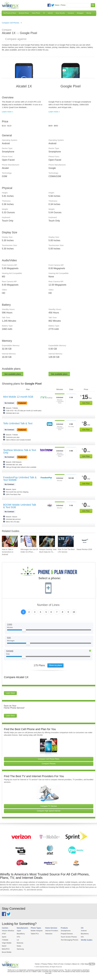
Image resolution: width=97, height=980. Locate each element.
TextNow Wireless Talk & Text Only (20, 451)
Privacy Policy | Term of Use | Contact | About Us (60, 964)
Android (84, 931)
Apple (19, 931)
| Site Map (84, 964)
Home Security (60, 13)
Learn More (10, 693)
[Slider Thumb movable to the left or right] (24, 631)
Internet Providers (52, 931)
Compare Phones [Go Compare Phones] (49, 764)
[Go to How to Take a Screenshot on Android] (10, 541)
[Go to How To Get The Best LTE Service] (66, 541)
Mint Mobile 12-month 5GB (18, 397)
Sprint (4, 937)
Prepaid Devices (67, 934)
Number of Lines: (49, 605)
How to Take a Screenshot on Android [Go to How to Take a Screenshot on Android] (8, 552)
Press (63, 5)
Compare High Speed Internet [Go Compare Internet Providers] (49, 811)
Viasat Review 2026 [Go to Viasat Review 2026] (84, 549)
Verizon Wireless (8, 931)
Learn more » (8, 112)
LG (18, 940)
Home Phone (36, 13)
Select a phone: (50, 578)
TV (44, 13)
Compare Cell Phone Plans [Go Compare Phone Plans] (49, 759)
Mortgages (80, 13)
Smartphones (66, 931)
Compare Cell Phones (11, 23)
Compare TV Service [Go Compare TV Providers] (49, 806)
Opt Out (92, 964)
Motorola (20, 943)
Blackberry (85, 934)
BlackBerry (21, 934)
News (57, 5)
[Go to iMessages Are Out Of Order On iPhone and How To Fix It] (28, 541)
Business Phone (24, 13)
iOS (82, 937)
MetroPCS (6, 949)
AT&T (4, 934)
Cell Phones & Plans (9, 13)
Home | (38, 964)
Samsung (20, 949)
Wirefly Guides (87, 940)
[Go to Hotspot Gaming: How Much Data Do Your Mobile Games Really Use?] (47, 541)
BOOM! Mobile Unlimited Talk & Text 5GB (20, 506)
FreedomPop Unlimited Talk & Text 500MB (20, 479)
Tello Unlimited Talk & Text (18, 423)
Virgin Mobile (7, 943)
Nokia (19, 946)
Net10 (4, 946)
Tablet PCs (35, 934)
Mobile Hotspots (37, 931)
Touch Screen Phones (69, 937)
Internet (50, 13)
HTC (19, 937)
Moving (89, 13)
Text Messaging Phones (69, 940)
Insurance (71, 13)
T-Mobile (5, 940)
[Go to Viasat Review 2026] (84, 541)
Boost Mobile (7, 952)
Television (49, 934)
